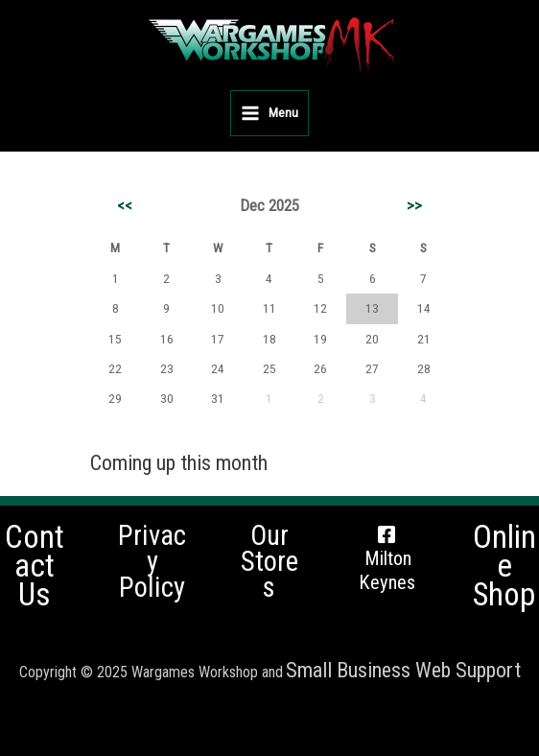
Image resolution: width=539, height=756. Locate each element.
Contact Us (35, 567)
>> (414, 206)
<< (125, 206)
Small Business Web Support (403, 670)
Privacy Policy (152, 561)
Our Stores (269, 561)
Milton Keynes (387, 570)
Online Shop (504, 567)
